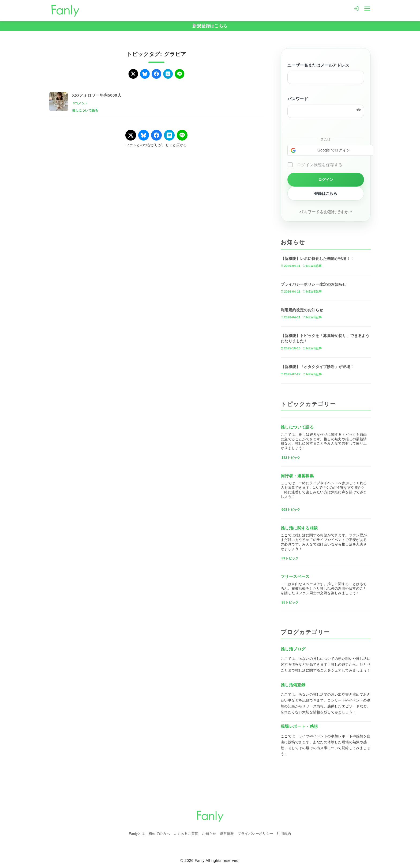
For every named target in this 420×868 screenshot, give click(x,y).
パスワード (298, 99)
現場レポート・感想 (299, 726)
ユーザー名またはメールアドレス (318, 66)
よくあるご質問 (186, 834)
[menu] (367, 8)
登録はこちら (326, 194)
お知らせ (209, 834)
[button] (330, 151)
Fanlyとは (137, 834)
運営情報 (227, 834)
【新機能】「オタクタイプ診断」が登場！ (317, 367)
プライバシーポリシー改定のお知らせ (314, 284)
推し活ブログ (293, 649)
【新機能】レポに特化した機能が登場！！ (317, 259)
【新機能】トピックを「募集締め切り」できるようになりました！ (325, 338)
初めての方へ (159, 834)
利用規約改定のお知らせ (302, 310)
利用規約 (284, 834)
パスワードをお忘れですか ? (326, 212)
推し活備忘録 (293, 685)
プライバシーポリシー (256, 834)
